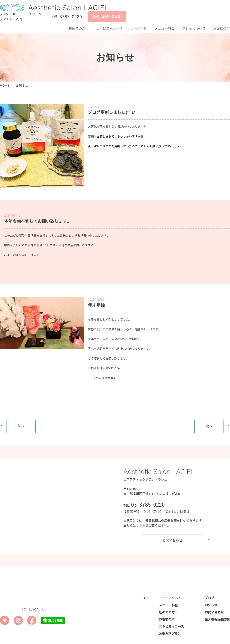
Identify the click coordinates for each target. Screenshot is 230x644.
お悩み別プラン (170, 628)
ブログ (210, 592)
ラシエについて (194, 23)
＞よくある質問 (11, 13)
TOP (145, 592)
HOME (5, 80)
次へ (215, 420)
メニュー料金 (165, 23)
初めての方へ (79, 23)
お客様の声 (222, 23)
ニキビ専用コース (110, 23)
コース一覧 (139, 23)
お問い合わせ (183, 534)
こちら (141, 520)
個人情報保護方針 (217, 614)
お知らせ (211, 599)
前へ (15, 420)
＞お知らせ (8, 8)
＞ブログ (36, 8)
